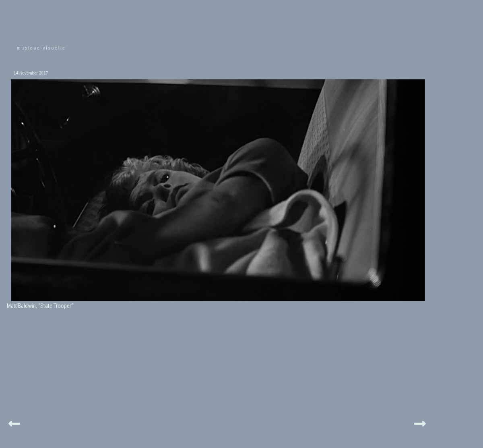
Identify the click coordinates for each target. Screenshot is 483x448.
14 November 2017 (31, 73)
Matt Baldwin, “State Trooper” (40, 306)
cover (21, 321)
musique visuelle (41, 48)
